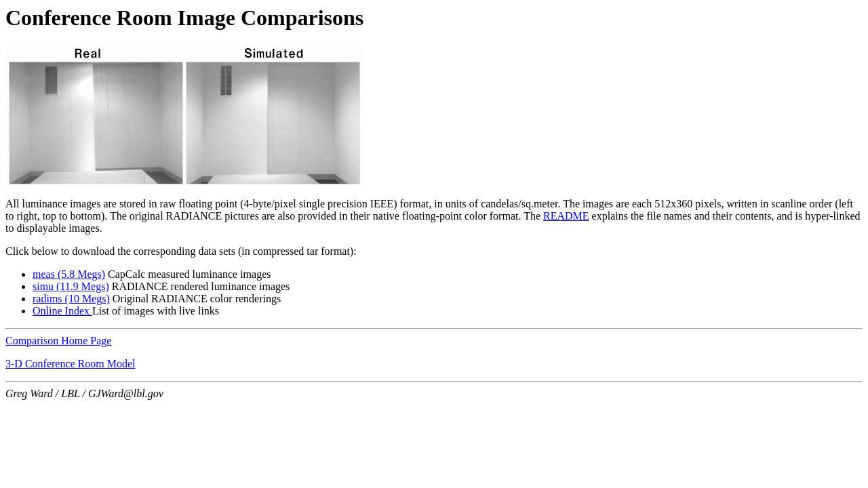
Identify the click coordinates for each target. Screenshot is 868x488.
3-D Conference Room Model (71, 364)
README (566, 216)
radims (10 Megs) (71, 299)
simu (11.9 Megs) (71, 286)
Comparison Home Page (58, 341)
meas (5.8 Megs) (69, 274)
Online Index (62, 311)
